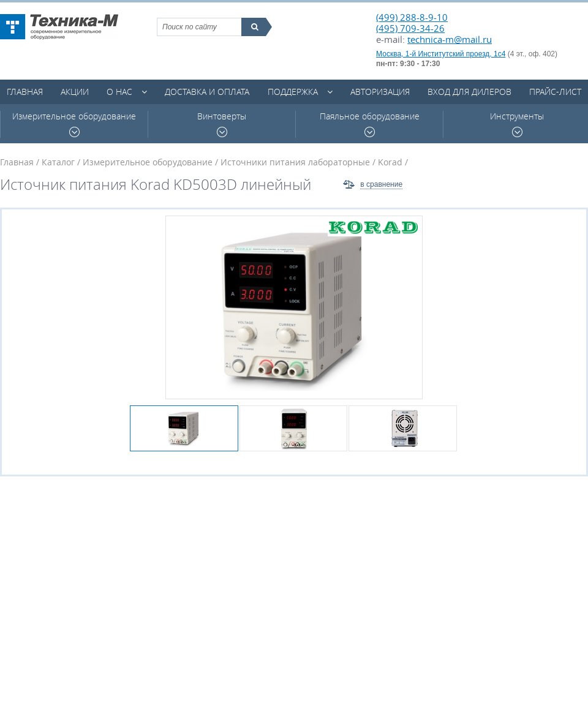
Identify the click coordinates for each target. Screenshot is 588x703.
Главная (25, 92)
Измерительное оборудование (74, 124)
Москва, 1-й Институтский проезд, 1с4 (441, 54)
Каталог (58, 162)
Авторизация (380, 92)
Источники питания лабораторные (295, 162)
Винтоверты (222, 124)
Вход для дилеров (469, 92)
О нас (119, 92)
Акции (75, 92)
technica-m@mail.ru (450, 39)
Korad (390, 162)
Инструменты (517, 124)
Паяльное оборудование (370, 124)
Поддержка (293, 92)
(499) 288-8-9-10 (412, 17)
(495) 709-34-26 (410, 28)
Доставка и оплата (207, 92)
